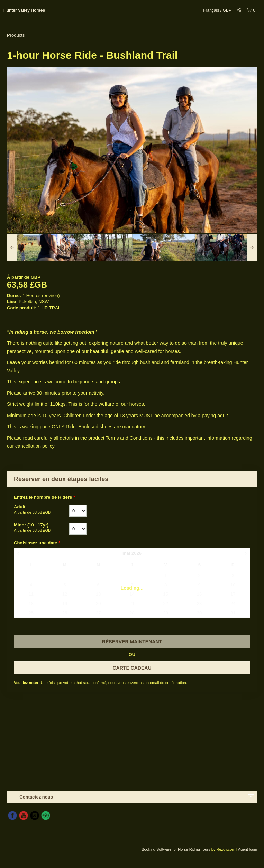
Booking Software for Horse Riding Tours (176, 849)
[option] (38, 248)
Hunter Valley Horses (24, 10)
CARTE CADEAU (132, 668)
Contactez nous (36, 797)
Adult (42, 510)
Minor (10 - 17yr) (42, 528)
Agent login (248, 849)
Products (16, 35)
